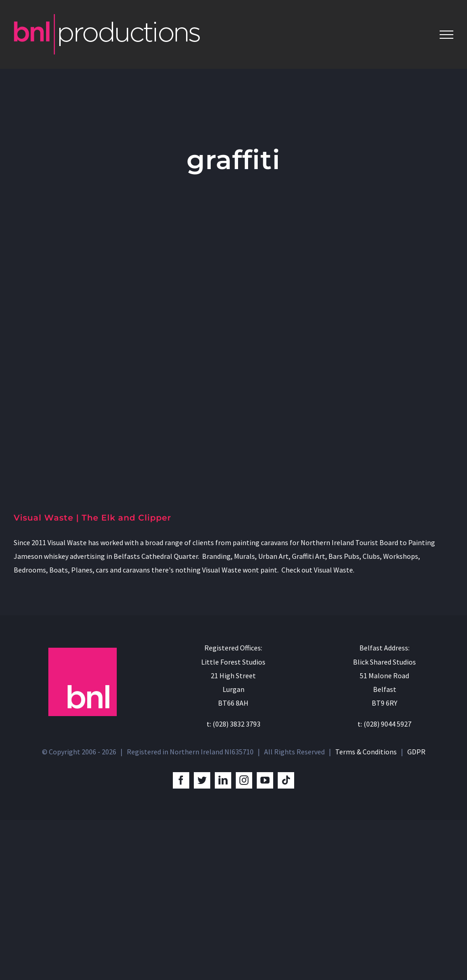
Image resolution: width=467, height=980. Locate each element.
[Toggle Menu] (446, 35)
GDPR (416, 752)
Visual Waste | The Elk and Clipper (93, 518)
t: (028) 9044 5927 (384, 724)
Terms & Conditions (366, 752)
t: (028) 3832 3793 (233, 724)
